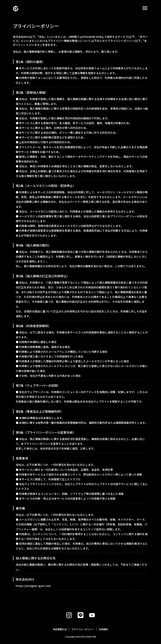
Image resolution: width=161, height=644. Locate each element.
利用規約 (103, 629)
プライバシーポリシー (83, 629)
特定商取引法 (60, 629)
